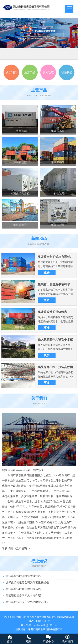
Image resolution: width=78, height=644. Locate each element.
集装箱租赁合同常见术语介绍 (23, 595)
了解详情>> (9, 548)
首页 (10, 641)
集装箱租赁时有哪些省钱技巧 (23, 576)
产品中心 (48, 641)
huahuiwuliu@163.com (45, 625)
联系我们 (67, 641)
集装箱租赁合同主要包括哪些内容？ (27, 602)
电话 (29, 641)
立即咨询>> (23, 548)
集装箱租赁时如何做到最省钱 (23, 589)
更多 (47, 272)
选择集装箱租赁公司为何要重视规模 (27, 582)
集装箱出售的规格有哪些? (55, 257)
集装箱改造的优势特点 (52, 312)
